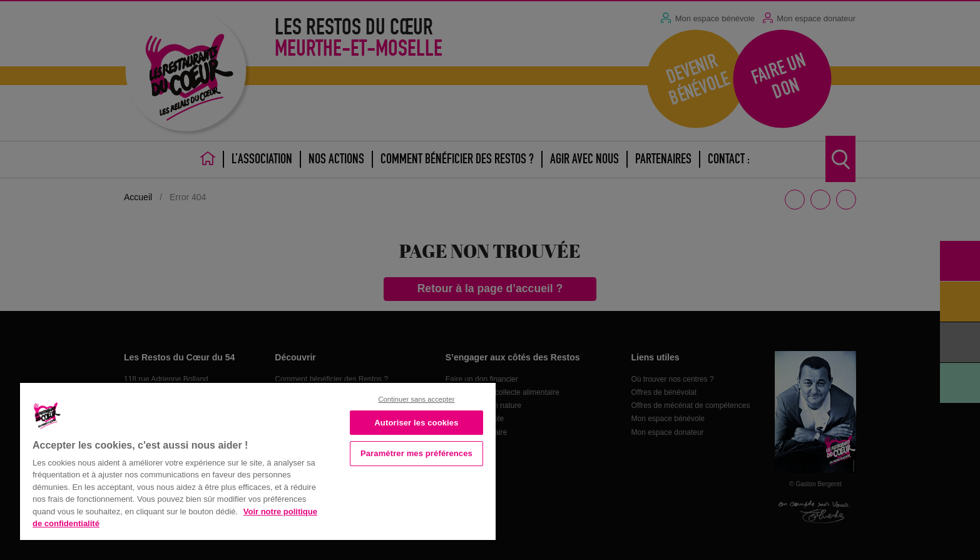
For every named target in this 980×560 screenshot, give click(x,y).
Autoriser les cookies (416, 423)
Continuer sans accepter (416, 399)
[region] (258, 460)
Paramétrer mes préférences (416, 453)
